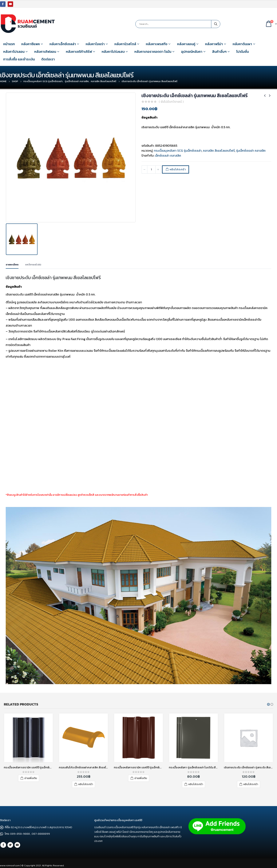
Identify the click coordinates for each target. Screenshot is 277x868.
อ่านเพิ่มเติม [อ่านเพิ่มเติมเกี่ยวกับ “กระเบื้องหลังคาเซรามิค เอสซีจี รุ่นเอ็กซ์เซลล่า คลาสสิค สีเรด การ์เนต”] (196, 777)
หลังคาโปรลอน (14, 52)
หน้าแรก (9, 44)
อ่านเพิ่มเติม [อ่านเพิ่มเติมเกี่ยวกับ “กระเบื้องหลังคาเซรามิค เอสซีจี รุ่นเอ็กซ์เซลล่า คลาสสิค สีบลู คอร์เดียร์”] (31, 777)
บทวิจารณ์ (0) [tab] (33, 263)
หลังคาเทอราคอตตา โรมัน (153, 52)
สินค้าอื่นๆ (219, 52)
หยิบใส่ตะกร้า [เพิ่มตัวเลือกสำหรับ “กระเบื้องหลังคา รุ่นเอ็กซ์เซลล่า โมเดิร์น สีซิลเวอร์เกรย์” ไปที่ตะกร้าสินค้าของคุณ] (251, 783)
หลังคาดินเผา (242, 44)
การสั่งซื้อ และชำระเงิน (19, 59)
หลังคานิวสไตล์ (125, 44)
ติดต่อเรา (48, 59)
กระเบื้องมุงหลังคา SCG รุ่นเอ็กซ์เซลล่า (178, 151)
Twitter (10, 843)
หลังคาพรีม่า (214, 44)
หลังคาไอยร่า (95, 44)
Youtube (17, 843)
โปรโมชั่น (243, 52)
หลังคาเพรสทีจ (157, 44)
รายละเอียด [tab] (12, 263)
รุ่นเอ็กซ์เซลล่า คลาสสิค (251, 151)
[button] (268, 703)
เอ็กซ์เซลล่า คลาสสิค (168, 155)
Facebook (3, 843)
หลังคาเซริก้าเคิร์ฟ (79, 52)
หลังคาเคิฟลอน (45, 52)
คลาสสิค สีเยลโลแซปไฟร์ (219, 151)
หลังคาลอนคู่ (186, 44)
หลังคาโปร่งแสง (113, 52)
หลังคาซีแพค (31, 44)
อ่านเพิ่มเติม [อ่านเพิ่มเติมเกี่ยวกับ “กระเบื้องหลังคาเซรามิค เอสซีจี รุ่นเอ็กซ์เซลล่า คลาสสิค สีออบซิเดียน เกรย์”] (86, 777)
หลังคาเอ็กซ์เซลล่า (63, 44)
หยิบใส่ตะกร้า (178, 169)
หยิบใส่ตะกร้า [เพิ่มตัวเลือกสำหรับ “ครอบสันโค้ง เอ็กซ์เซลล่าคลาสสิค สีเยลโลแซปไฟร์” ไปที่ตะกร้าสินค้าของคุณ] (141, 783)
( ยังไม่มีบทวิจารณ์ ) (171, 102)
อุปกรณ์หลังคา (192, 52)
